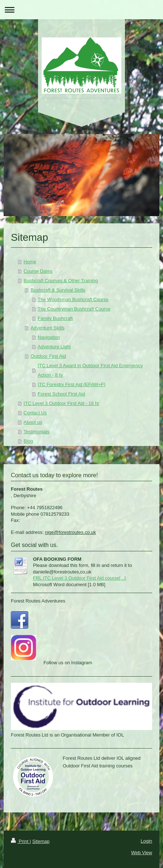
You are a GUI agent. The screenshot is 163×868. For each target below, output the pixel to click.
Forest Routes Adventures (38, 601)
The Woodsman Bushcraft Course (73, 299)
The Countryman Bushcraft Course (74, 309)
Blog (28, 441)
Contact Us (35, 413)
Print (20, 841)
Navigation (49, 337)
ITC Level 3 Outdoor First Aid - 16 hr (61, 403)
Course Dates (38, 271)
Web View (142, 853)
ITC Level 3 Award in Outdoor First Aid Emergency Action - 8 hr (90, 370)
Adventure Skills (48, 328)
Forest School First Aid (61, 394)
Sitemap (41, 841)
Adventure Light (54, 347)
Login (146, 841)
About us (33, 422)
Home (30, 262)
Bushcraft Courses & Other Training (61, 281)
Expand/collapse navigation (81, 10)
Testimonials (37, 432)
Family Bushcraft (55, 318)
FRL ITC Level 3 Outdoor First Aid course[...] (79, 578)
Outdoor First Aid (49, 356)
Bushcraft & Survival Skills (58, 290)
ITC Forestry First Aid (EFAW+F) (72, 384)
